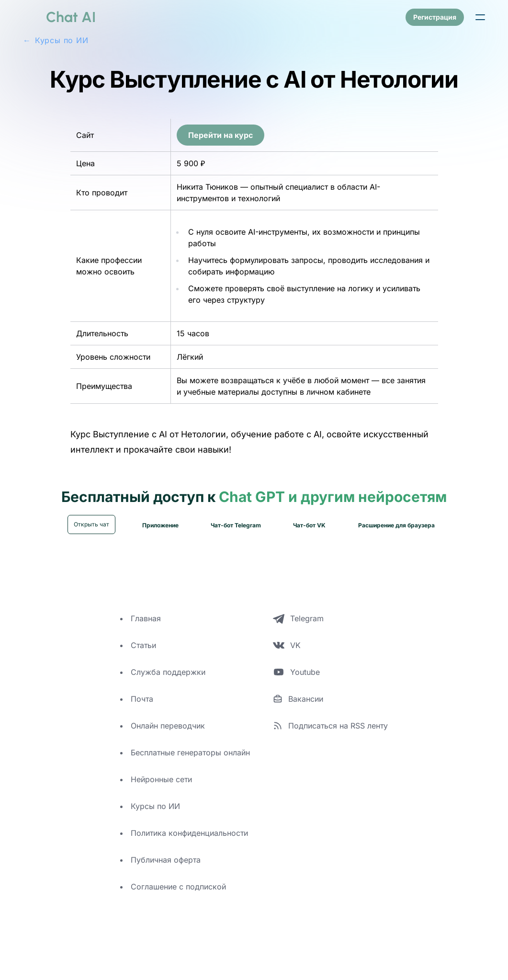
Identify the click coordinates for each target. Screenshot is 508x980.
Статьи (143, 656)
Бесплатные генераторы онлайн (190, 763)
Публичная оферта (166, 871)
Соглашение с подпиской (178, 898)
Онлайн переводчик (168, 737)
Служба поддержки (168, 683)
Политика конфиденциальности (189, 844)
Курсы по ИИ (155, 817)
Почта (142, 710)
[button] (480, 17)
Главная (146, 629)
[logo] (59, 17)
